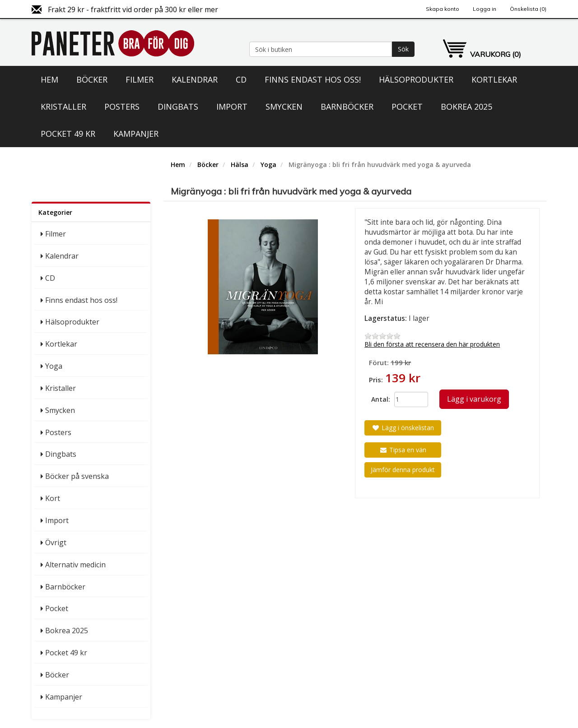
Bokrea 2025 (466, 107)
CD (241, 79)
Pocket (407, 107)
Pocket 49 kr (68, 134)
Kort (53, 498)
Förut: (379, 362)
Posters (122, 107)
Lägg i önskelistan (403, 428)
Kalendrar (195, 79)
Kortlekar (494, 79)
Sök (403, 49)
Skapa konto (443, 9)
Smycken (284, 107)
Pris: (376, 380)
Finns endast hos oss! (313, 79)
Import (232, 107)
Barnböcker (347, 107)
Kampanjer (136, 134)
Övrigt (56, 543)
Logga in (485, 9)
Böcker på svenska (77, 476)
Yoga (54, 366)
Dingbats (178, 107)
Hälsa (240, 165)
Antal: (379, 399)
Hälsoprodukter (416, 79)
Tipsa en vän (403, 450)
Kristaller (63, 107)
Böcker (92, 79)
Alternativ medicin (75, 565)
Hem (49, 79)
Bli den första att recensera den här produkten (432, 344)
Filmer (140, 79)
